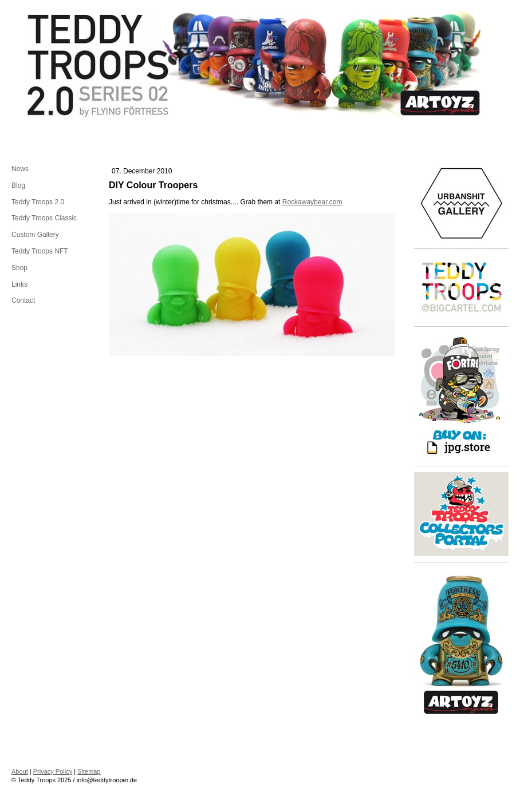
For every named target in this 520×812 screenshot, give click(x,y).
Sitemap (89, 771)
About (20, 771)
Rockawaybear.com (312, 202)
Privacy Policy (53, 771)
